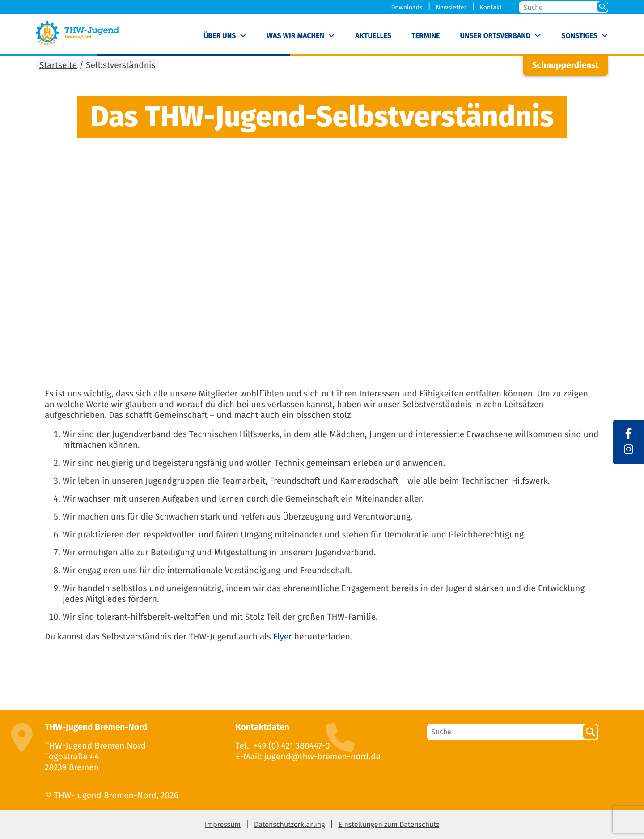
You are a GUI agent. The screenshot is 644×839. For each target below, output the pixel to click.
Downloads (407, 7)
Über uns (220, 36)
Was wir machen (296, 36)
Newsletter (451, 7)
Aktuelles (373, 36)
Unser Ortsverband (496, 36)
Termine (426, 36)
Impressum (223, 825)
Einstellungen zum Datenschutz (389, 825)
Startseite (58, 66)
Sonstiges (579, 36)
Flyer (283, 637)
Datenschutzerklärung (290, 825)
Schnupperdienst (566, 66)
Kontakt (491, 7)
